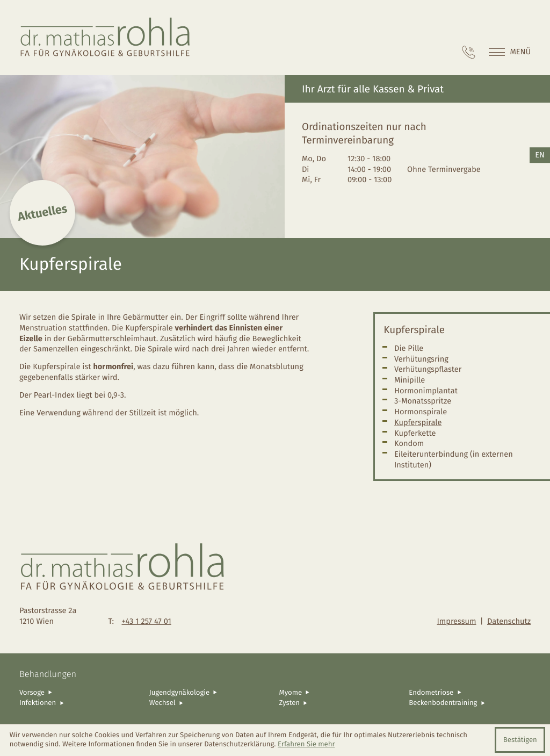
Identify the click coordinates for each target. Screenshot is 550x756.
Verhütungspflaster (428, 369)
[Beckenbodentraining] (470, 703)
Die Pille (409, 348)
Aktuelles (42, 213)
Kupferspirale (418, 422)
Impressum (456, 621)
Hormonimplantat (426, 391)
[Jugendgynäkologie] (210, 693)
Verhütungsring (421, 359)
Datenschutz (509, 621)
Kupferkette (415, 433)
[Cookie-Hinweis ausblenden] (520, 740)
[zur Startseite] (106, 37)
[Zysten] (340, 703)
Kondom (409, 443)
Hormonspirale (421, 412)
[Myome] (340, 693)
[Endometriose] (470, 693)
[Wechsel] (210, 703)
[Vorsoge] (80, 693)
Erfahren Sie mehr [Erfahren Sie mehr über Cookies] (306, 744)
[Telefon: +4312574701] (469, 52)
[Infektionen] (80, 703)
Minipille (410, 380)
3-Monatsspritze (423, 401)
